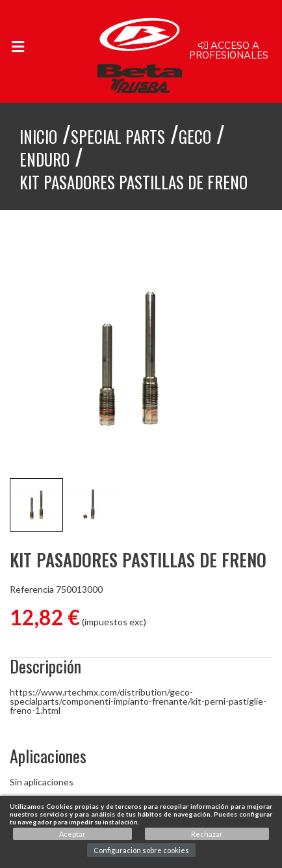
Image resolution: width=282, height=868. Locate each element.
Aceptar (72, 834)
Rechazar (207, 834)
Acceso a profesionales (229, 51)
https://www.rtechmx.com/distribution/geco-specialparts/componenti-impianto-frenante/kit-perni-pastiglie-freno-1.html (138, 701)
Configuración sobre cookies (141, 850)
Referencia (32, 590)
